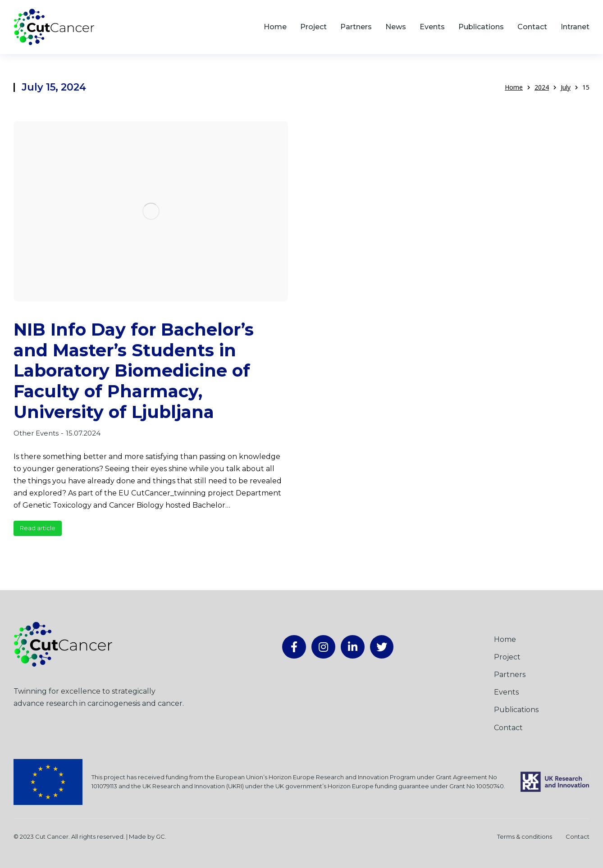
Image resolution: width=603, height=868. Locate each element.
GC (160, 836)
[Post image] (151, 211)
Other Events (36, 433)
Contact (578, 836)
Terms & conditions (525, 836)
